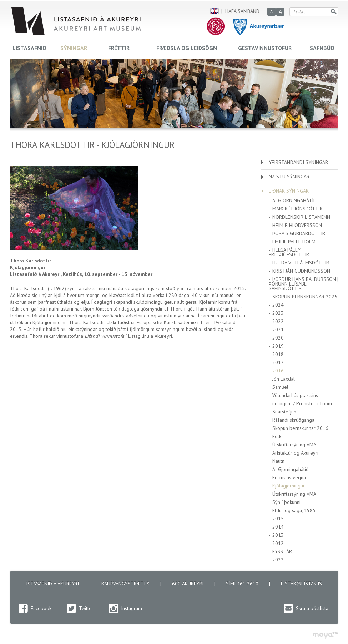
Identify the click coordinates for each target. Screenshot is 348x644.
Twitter (86, 608)
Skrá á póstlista (312, 608)
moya (325, 635)
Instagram (132, 608)
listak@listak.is (301, 584)
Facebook (41, 608)
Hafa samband (242, 11)
